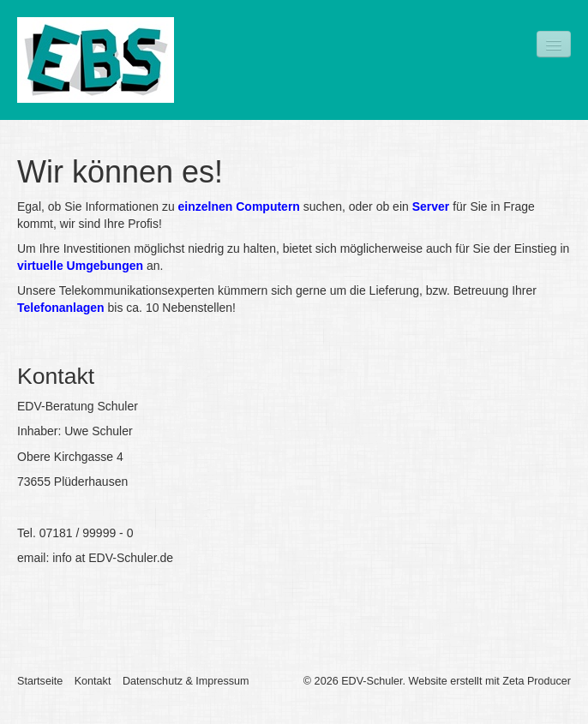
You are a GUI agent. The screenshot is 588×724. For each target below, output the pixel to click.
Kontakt (93, 681)
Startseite (40, 681)
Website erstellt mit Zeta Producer (490, 681)
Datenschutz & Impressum (186, 681)
